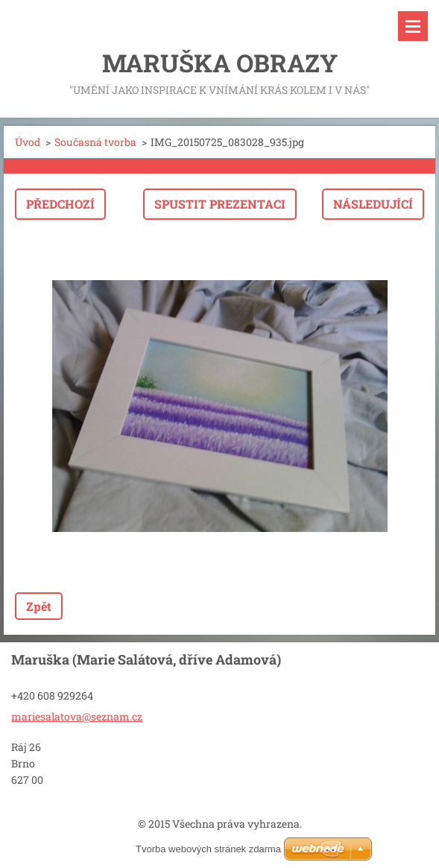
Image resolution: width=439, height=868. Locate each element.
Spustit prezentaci (220, 204)
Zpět (39, 606)
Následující (373, 204)
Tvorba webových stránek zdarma (208, 849)
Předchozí (60, 204)
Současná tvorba (95, 142)
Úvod (28, 142)
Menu (413, 26)
